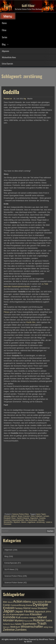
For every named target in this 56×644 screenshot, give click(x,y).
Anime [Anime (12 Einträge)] (35, 602)
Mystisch (17, 522)
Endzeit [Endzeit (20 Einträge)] (8, 608)
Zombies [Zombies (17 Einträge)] (21, 630)
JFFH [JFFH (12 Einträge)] (48, 612)
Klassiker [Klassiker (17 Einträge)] (36, 614)
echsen (46, 516)
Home (4, 23)
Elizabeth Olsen (10, 518)
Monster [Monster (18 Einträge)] (9, 620)
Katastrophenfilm (18, 520)
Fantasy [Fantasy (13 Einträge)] (19, 608)
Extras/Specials (7, 63)
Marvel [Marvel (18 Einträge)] (42, 617)
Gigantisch (34, 518)
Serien (5, 37)
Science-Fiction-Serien (14, 583)
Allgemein (5, 51)
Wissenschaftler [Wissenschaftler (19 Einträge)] (32, 627)
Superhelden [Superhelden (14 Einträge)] (29, 624)
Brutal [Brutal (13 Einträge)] (48, 602)
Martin (30, 99)
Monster (41, 520)
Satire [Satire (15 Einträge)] (49, 620)
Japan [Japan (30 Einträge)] (9, 611)
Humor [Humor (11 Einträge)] (34, 608)
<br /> (12, 459)
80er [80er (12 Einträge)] (5, 602)
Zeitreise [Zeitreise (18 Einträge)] (9, 630)
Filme (4, 30)
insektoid (7, 520)
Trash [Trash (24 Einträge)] (42, 623)
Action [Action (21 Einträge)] (18, 601)
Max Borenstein (31, 520)
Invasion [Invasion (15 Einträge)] (43, 608)
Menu (8, 16)
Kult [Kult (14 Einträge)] (18, 617)
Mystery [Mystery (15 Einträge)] (19, 620)
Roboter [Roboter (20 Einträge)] (39, 620)
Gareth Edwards (23, 518)
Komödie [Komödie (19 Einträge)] (9, 617)
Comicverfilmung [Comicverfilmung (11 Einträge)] (18, 605)
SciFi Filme (28, 6)
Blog (4, 44)
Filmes (7, 312)
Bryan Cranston (24, 516)
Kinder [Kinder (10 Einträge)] (27, 615)
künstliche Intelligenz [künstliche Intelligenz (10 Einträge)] (29, 618)
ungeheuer (31, 522)
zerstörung (40, 522)
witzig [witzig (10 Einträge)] (46, 627)
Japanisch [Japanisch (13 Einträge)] (40, 612)
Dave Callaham (37, 516)
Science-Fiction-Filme (20, 514)
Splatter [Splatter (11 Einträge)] (18, 624)
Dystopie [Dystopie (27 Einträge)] (40, 605)
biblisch (14, 516)
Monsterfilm (8, 522)
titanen (24, 522)
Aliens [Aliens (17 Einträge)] (27, 602)
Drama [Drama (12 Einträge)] (29, 605)
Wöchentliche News (9, 57)
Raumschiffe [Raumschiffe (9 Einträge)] (28, 621)
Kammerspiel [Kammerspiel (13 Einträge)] (17, 614)
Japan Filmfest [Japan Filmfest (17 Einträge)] (24, 611)
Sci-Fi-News (9, 569)
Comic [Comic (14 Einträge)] (7, 605)
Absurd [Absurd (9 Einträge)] (10, 602)
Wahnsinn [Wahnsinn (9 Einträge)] (6, 627)
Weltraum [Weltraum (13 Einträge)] (15, 627)
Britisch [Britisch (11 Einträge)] (41, 602)
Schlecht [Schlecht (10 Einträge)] (6, 624)
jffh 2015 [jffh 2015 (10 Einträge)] (6, 615)
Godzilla (11, 92)
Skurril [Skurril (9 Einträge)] (12, 624)
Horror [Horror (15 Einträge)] (27, 608)
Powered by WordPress (38, 639)
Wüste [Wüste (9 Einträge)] (51, 627)
